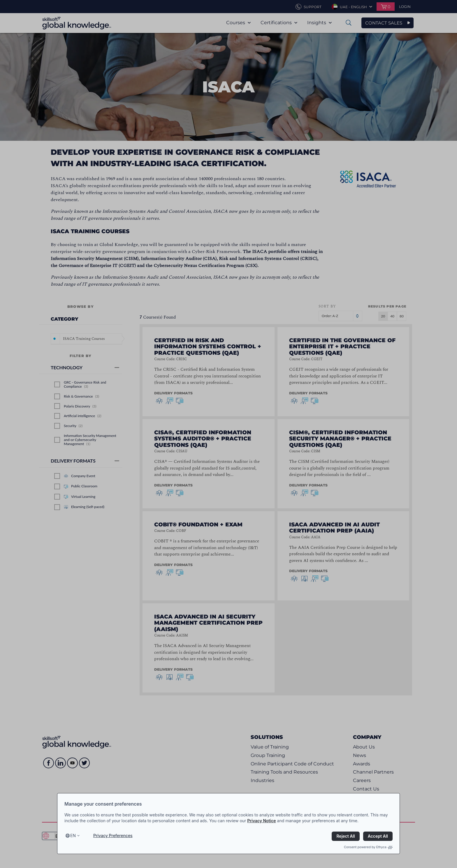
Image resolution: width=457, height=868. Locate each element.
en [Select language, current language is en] (73, 836)
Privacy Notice (261, 821)
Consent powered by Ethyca (368, 847)
